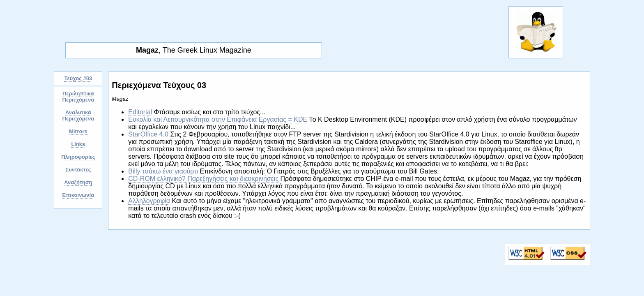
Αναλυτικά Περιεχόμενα (78, 116)
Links (78, 144)
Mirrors (78, 131)
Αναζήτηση (78, 182)
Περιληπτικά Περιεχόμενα (78, 97)
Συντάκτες (78, 170)
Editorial (140, 112)
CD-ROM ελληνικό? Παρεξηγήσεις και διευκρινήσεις (203, 179)
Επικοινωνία (78, 195)
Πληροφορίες (78, 157)
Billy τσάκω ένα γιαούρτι (163, 171)
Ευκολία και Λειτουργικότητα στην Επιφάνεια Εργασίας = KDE (218, 119)
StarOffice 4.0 (148, 134)
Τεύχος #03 (78, 78)
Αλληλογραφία (149, 201)
